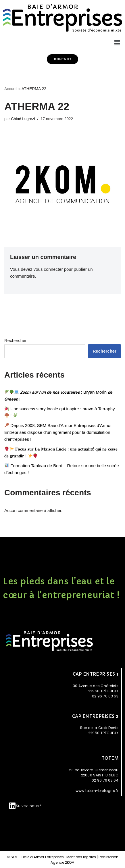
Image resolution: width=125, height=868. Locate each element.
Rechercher (16, 340)
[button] (63, 59)
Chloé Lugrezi (23, 119)
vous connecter (48, 269)
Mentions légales (81, 857)
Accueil (11, 89)
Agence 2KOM (62, 862)
